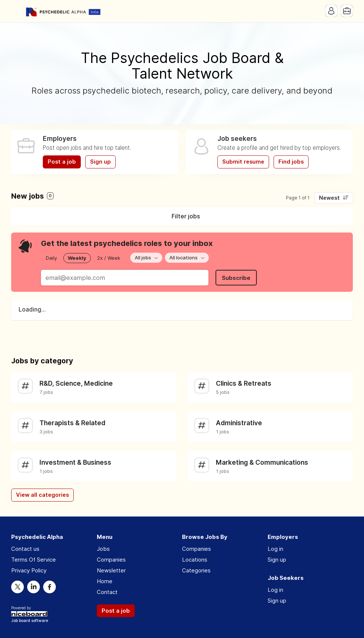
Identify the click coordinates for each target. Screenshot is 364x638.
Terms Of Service (33, 560)
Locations (195, 560)
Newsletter (111, 570)
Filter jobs (186, 216)
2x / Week (109, 258)
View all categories (42, 495)
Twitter (17, 587)
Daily (51, 258)
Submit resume (243, 162)
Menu (17, 11)
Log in (275, 549)
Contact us (25, 549)
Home (105, 581)
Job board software (30, 621)
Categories (196, 570)
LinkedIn (33, 587)
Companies (111, 560)
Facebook (50, 587)
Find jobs (291, 162)
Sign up (100, 162)
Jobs (103, 549)
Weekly (77, 258)
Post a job (62, 162)
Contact (107, 592)
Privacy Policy (29, 570)
